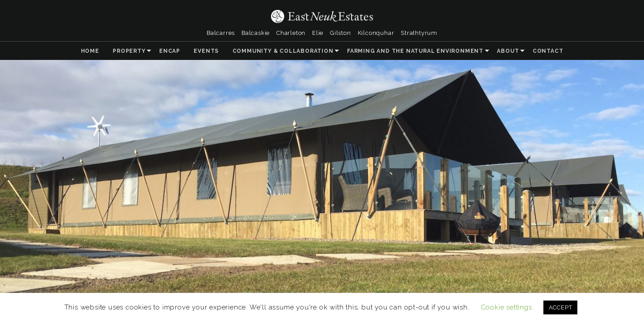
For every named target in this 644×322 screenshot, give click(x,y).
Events (206, 51)
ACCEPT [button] (561, 307)
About (508, 51)
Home (90, 51)
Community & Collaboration (283, 51)
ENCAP (170, 51)
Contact (548, 51)
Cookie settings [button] (506, 307)
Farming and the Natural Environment (415, 51)
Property (129, 51)
